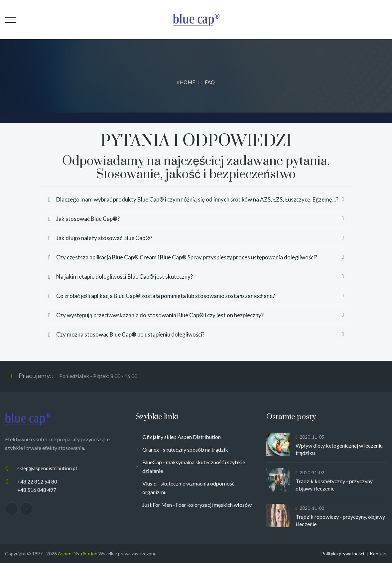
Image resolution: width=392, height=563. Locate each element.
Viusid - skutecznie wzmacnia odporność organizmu (188, 488)
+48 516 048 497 (37, 490)
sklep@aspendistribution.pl (47, 468)
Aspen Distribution (78, 554)
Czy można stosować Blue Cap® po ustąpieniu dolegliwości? (127, 334)
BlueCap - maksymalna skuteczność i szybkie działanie (194, 466)
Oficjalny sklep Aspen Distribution (182, 437)
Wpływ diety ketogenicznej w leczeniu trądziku (339, 449)
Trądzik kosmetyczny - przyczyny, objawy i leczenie (334, 485)
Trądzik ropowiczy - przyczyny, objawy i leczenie (340, 520)
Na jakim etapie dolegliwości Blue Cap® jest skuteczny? (121, 277)
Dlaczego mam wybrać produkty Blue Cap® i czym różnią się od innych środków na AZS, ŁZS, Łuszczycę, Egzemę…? (194, 199)
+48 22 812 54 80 (37, 482)
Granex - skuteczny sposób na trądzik (185, 449)
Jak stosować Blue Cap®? (84, 219)
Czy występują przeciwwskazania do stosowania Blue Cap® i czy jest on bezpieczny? (156, 315)
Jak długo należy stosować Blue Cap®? (100, 238)
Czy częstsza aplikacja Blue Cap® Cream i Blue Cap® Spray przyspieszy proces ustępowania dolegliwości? (183, 257)
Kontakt (378, 554)
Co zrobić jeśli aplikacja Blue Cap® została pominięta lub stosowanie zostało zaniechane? (162, 296)
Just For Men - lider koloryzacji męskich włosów (197, 505)
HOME (187, 82)
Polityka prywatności (343, 554)
